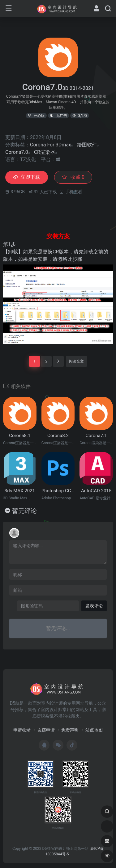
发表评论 (94, 606)
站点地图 (94, 730)
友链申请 (46, 730)
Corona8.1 (20, 436)
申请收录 (22, 730)
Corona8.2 (58, 436)
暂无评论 (24, 511)
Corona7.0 (17, 152)
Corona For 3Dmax (51, 145)
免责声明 (70, 730)
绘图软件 (87, 145)
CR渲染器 (45, 152)
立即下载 (27, 177)
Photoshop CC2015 (58, 491)
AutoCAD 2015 (96, 491)
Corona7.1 (96, 436)
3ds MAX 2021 (20, 491)
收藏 (73, 177)
